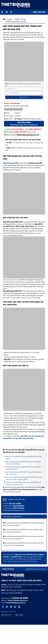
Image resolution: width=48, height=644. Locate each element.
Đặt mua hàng (24, 123)
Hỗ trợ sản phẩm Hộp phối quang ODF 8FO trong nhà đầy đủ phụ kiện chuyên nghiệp (24, 478)
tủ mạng (12, 298)
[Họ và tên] (24, 93)
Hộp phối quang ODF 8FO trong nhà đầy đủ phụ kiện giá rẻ (24, 458)
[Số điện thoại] (24, 89)
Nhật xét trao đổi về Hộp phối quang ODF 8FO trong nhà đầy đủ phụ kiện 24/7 (23, 484)
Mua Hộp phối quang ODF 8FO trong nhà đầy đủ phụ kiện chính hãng (24, 473)
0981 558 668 (39, 12)
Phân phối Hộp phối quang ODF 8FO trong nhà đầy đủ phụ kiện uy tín (23, 468)
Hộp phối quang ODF (10, 163)
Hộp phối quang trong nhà (12, 280)
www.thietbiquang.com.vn (18, 600)
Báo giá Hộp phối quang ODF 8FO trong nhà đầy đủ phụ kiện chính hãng (23, 463)
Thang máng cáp (26, 298)
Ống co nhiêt (8, 416)
